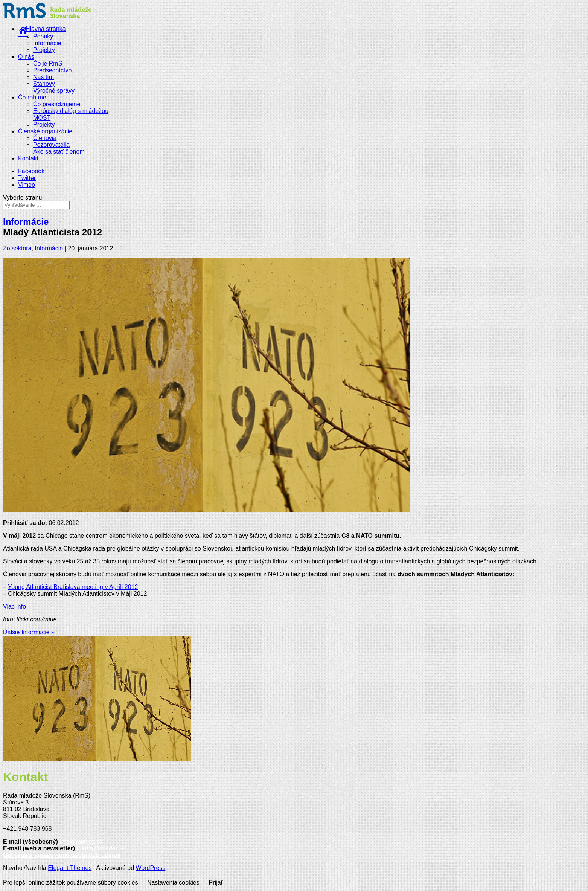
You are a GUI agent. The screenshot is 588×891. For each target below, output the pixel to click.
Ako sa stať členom (59, 152)
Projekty (44, 50)
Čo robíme (32, 97)
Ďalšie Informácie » (29, 632)
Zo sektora (17, 248)
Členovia (45, 138)
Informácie (47, 43)
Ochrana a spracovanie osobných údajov (62, 855)
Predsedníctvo (52, 70)
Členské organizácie (45, 131)
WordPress (151, 868)
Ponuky (43, 36)
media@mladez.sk (102, 848)
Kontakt (28, 158)
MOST (42, 118)
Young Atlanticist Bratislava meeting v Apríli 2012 (73, 587)
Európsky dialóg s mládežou (71, 111)
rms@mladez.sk (81, 841)
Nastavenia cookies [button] (173, 883)
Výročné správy (54, 91)
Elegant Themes (70, 868)
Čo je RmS (48, 63)
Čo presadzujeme (57, 104)
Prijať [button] (216, 883)
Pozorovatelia (51, 145)
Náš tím (43, 77)
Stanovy (44, 84)
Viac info (14, 606)
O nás (26, 57)
